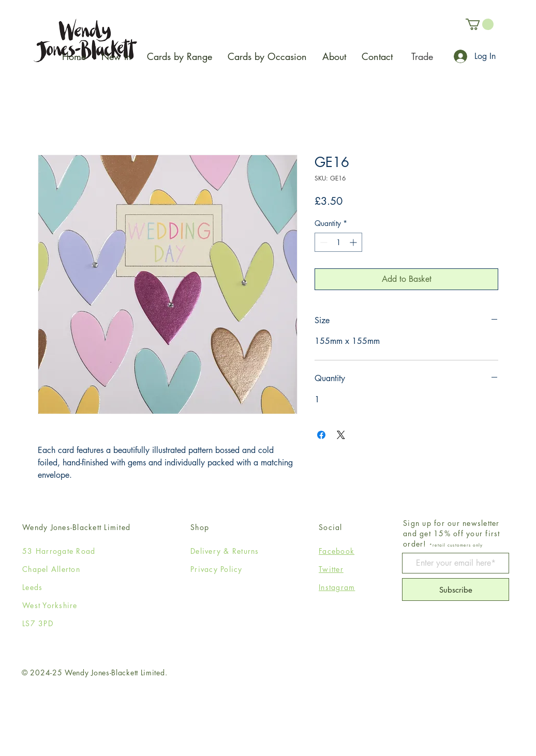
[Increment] (354, 242)
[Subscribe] (456, 589)
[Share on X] (341, 435)
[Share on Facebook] (321, 435)
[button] (480, 24)
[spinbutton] (338, 242)
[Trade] (422, 56)
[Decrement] (323, 242)
